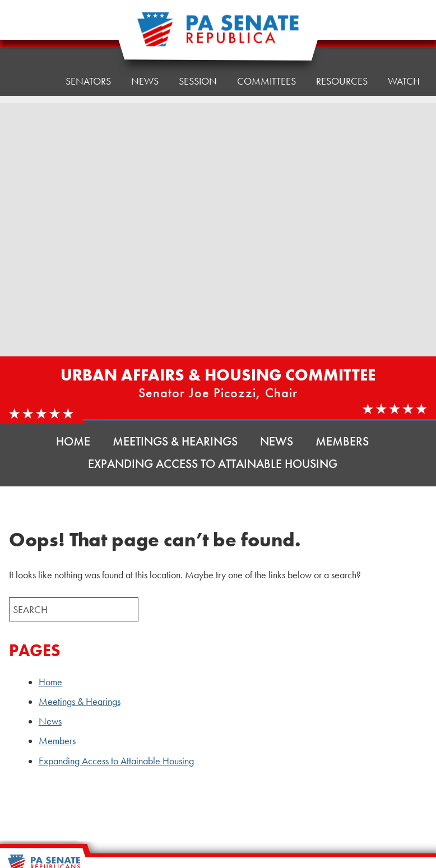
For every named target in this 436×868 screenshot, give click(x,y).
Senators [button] (88, 39)
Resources (342, 28)
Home (31, 42)
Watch (404, 81)
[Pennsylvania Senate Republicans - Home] (218, 35)
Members (342, 441)
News (277, 441)
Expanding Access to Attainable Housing (213, 464)
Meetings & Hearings (175, 441)
